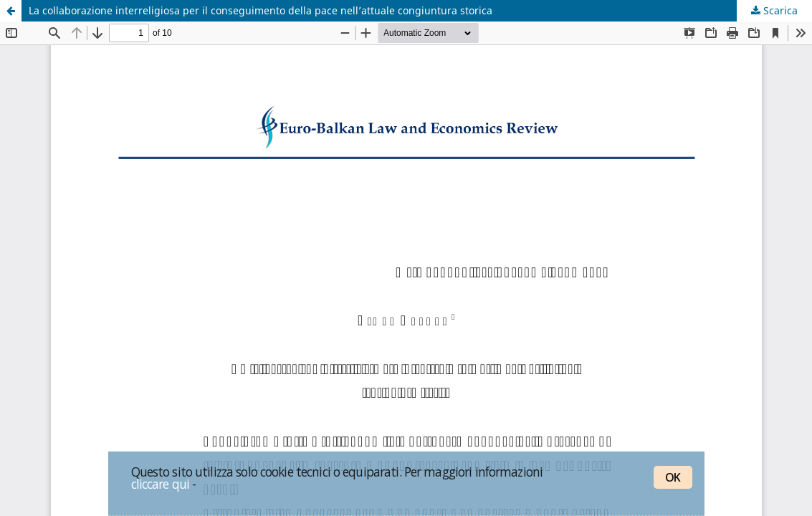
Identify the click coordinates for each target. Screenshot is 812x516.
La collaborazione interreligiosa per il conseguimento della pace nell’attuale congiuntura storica (261, 10)
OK (673, 477)
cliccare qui (161, 484)
